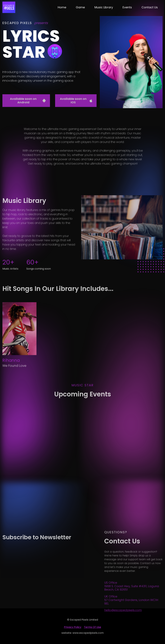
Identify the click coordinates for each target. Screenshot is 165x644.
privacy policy (73, 627)
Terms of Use (92, 627)
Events (127, 7)
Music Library (104, 7)
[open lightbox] (122, 238)
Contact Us (150, 7)
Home (62, 7)
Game (80, 7)
